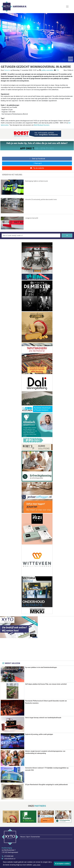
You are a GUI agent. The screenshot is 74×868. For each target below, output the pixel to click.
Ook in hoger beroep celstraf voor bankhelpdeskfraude (43, 718)
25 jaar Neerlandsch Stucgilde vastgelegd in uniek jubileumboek (46, 785)
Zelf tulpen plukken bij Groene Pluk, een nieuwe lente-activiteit (46, 684)
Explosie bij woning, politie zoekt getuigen (39, 734)
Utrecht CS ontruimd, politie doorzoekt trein (41, 199)
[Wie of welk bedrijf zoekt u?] (31, 235)
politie (44, 70)
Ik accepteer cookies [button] (62, 864)
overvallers (50, 70)
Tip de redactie (37, 168)
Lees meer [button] (37, 865)
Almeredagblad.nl (20, 7)
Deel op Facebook (37, 159)
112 (57, 70)
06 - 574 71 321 (45, 148)
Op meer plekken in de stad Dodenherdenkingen (41, 667)
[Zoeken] (67, 235)
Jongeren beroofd (32, 218)
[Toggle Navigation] (67, 7)
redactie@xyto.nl (10, 846)
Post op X (37, 163)
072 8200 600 (9, 843)
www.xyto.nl (8, 849)
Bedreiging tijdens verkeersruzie (37, 181)
